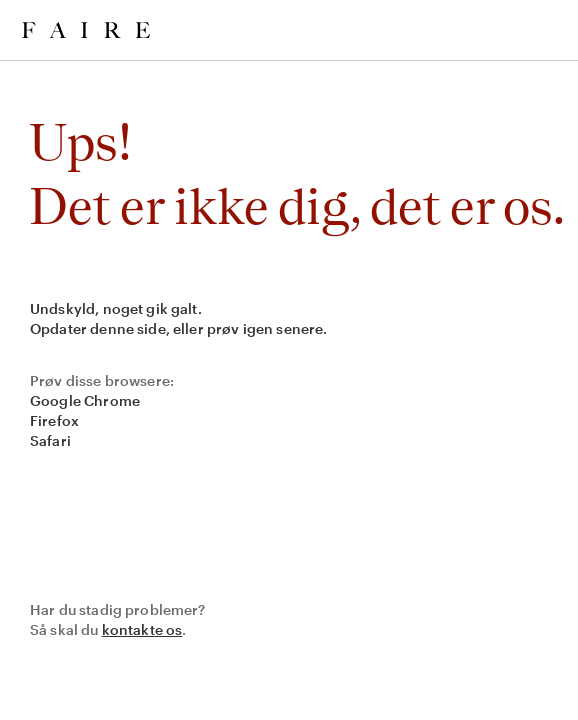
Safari (50, 440)
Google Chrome (85, 400)
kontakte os (142, 629)
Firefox (54, 420)
